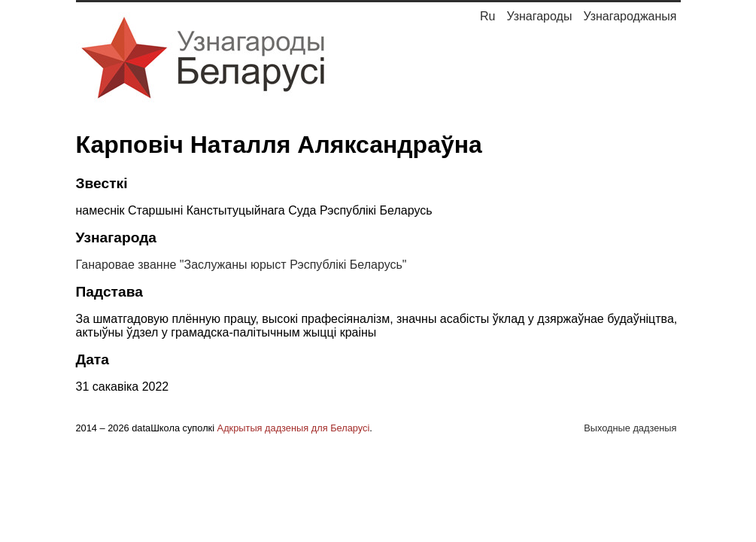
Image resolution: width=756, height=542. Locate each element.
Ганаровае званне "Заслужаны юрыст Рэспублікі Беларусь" (241, 265)
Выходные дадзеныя (630, 428)
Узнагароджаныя (630, 16)
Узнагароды (539, 16)
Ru (487, 16)
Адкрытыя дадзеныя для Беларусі (294, 428)
